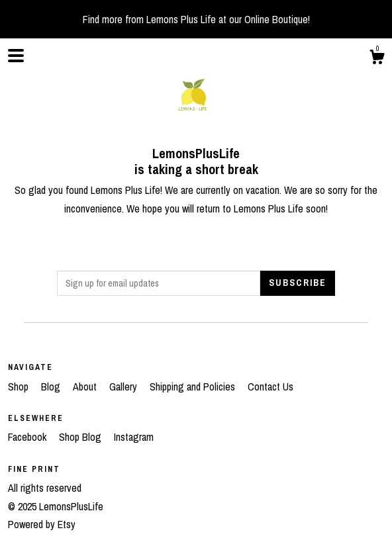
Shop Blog (81, 437)
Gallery (124, 387)
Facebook (28, 437)
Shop (20, 387)
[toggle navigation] (16, 56)
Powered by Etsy (42, 524)
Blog (52, 387)
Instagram (134, 437)
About (86, 387)
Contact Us (270, 387)
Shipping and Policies (194, 387)
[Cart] (377, 59)
